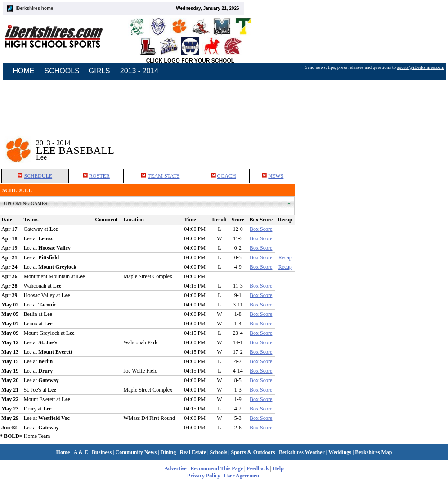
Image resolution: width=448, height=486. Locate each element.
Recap (285, 257)
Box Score (261, 229)
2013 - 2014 (139, 71)
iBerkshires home (35, 8)
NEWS (276, 176)
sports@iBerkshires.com (421, 67)
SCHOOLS (62, 71)
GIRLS (99, 71)
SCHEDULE (38, 176)
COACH (227, 176)
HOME (24, 71)
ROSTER (99, 176)
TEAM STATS (164, 176)
